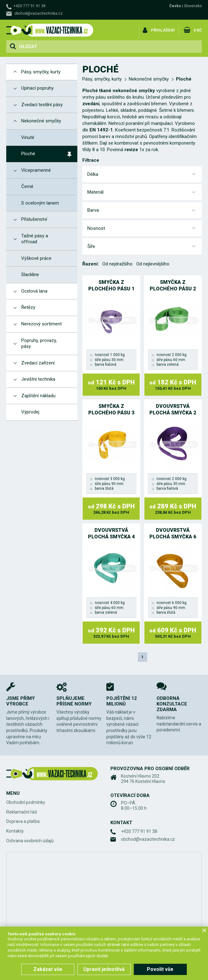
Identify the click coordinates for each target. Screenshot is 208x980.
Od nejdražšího (117, 264)
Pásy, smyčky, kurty (102, 79)
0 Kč (197, 29)
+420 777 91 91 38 (29, 6)
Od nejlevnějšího (153, 264)
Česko (175, 6)
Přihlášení (163, 29)
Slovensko (193, 6)
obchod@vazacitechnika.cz (39, 13)
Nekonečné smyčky (149, 79)
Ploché (184, 79)
